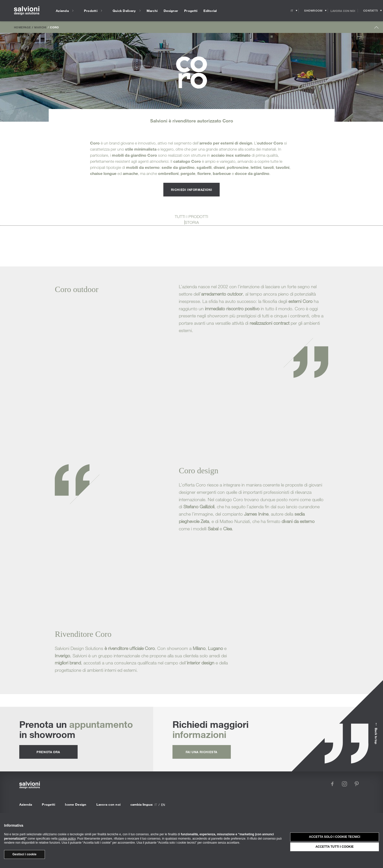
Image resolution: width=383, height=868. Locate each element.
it (156, 805)
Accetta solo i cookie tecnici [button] (335, 837)
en (163, 805)
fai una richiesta (202, 752)
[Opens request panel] (370, 11)
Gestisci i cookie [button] (24, 854)
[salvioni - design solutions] (27, 11)
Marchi (40, 27)
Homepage (22, 27)
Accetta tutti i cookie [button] (335, 847)
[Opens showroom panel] (313, 11)
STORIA (192, 222)
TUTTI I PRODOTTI (191, 216)
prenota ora (48, 752)
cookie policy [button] (67, 839)
